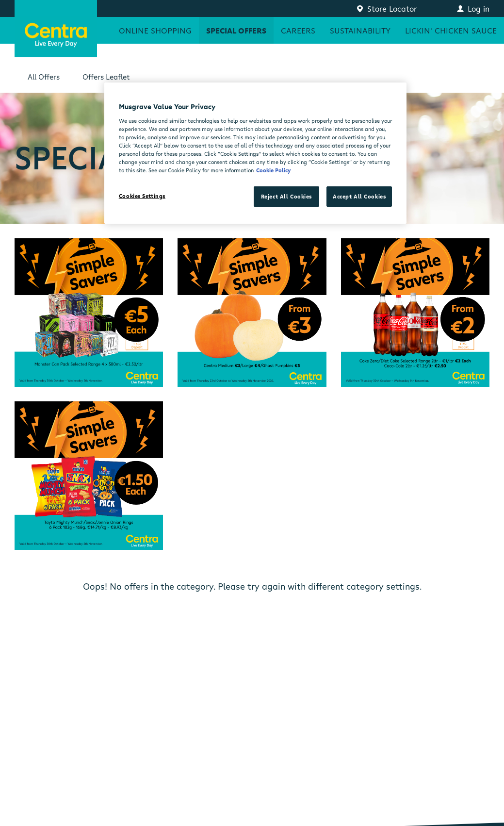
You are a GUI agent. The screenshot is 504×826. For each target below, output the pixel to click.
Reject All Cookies (286, 196)
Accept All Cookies (359, 196)
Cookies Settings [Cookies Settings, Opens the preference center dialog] (142, 196)
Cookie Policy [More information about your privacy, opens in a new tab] (273, 170)
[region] (255, 153)
